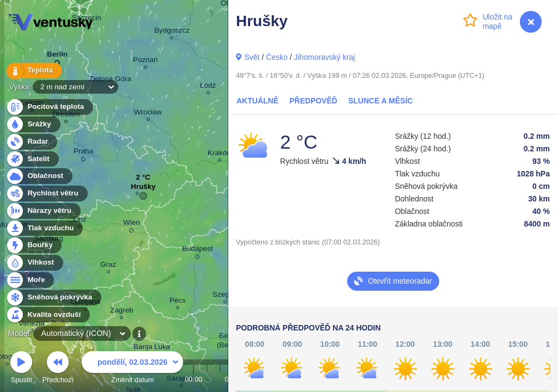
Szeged (225, 296)
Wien (132, 224)
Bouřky (34, 245)
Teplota (34, 71)
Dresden (66, 116)
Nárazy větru (43, 211)
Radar (32, 142)
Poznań (145, 61)
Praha (83, 153)
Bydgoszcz (172, 32)
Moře (30, 280)
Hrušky (143, 189)
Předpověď (313, 101)
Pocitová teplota (49, 107)
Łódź (208, 87)
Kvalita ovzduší (48, 315)
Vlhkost (34, 263)
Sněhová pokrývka (53, 298)
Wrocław (148, 114)
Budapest (198, 250)
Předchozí (58, 369)
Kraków (220, 154)
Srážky (33, 124)
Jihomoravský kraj (324, 57)
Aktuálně (257, 101)
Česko (277, 57)
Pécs (178, 302)
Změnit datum (132, 369)
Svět (252, 57)
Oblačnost (39, 176)
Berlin (57, 56)
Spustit (21, 369)
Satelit (32, 159)
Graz (108, 266)
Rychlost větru (47, 194)
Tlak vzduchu (44, 228)
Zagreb (122, 312)
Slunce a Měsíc (381, 101)
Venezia (32, 325)
